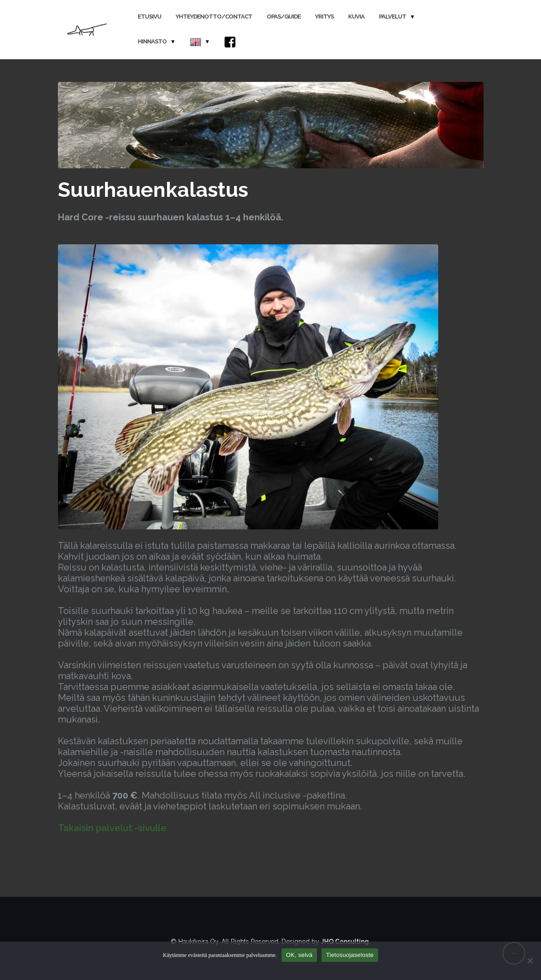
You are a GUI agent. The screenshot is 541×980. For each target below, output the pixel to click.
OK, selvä (299, 955)
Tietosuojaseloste (350, 955)
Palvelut (393, 17)
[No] (530, 961)
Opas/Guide (284, 17)
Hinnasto (152, 41)
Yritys (324, 17)
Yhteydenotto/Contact (214, 17)
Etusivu (149, 17)
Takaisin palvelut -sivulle (112, 828)
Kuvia (356, 17)
